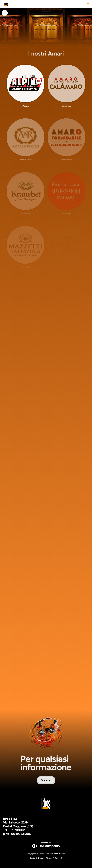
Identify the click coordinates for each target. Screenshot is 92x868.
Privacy (49, 858)
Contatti (33, 858)
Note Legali (58, 858)
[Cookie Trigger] (41, 858)
